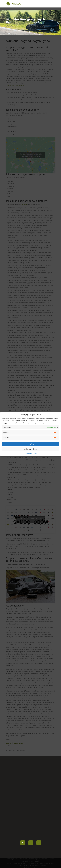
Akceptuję (30, 444)
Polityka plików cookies (31, 453)
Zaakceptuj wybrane (30, 449)
